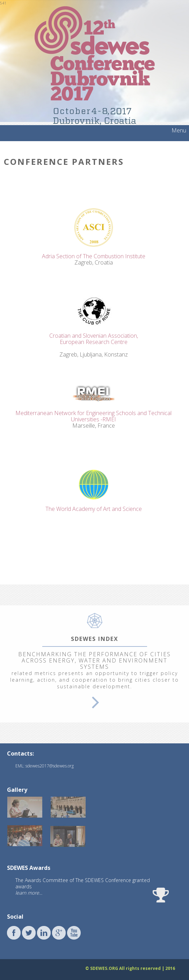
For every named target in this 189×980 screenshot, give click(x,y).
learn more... (29, 893)
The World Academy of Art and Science (94, 509)
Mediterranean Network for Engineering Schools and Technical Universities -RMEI (93, 416)
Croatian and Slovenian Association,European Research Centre (94, 339)
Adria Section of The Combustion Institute (94, 256)
